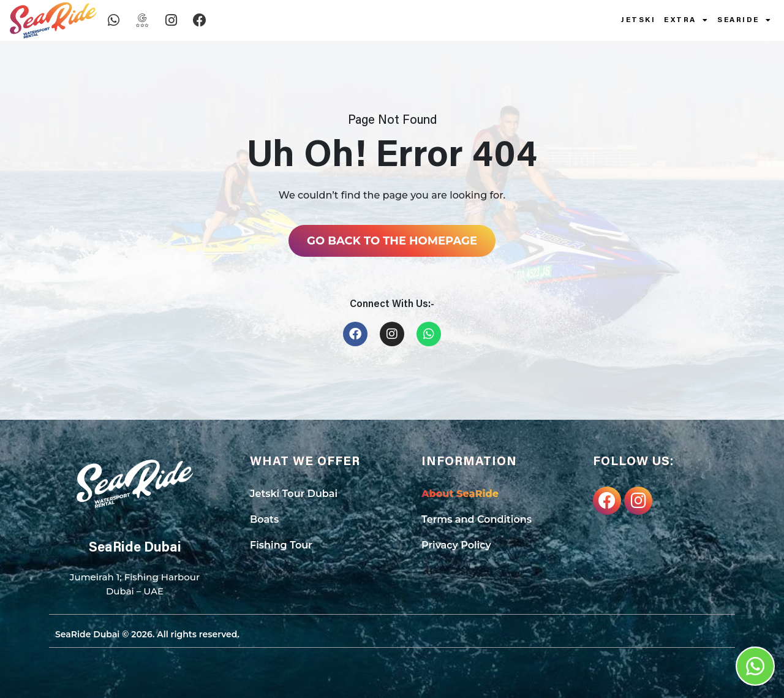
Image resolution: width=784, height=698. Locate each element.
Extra (686, 20)
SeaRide (744, 20)
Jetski (638, 20)
